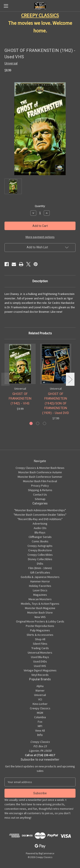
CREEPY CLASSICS (40, 15)
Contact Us (40, 494)
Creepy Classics (40, 708)
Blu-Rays (40, 532)
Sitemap (40, 499)
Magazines (40, 595)
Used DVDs (40, 661)
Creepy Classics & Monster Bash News (40, 468)
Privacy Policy (40, 486)
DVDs (40, 564)
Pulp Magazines (40, 630)
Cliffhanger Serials (40, 537)
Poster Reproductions (40, 626)
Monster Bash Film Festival (40, 481)
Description (40, 281)
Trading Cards (40, 648)
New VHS (40, 617)
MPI (40, 726)
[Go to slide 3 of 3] (44, 423)
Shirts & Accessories (40, 635)
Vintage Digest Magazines (40, 670)
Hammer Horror (40, 581)
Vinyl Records (40, 675)
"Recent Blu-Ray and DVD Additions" (40, 519)
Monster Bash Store (40, 612)
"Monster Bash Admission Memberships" (40, 510)
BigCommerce (46, 853)
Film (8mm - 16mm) (40, 568)
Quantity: (40, 206)
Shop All (40, 639)
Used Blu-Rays (40, 657)
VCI (40, 699)
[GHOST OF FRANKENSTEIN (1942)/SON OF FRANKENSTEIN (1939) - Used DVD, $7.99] (56, 364)
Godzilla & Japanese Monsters (40, 577)
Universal (40, 695)
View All (40, 731)
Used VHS (40, 666)
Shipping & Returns (40, 490)
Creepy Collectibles (40, 555)
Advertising (40, 524)
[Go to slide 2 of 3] (38, 423)
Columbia (40, 717)
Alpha (40, 686)
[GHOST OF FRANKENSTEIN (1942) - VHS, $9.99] (20, 364)
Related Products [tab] (40, 333)
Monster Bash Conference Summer (40, 477)
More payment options (40, 237)
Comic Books (40, 541)
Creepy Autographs (40, 546)
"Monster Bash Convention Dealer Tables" (40, 515)
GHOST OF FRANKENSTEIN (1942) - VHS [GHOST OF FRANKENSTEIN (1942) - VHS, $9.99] (20, 399)
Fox (40, 722)
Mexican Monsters (40, 599)
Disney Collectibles (40, 559)
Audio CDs (40, 528)
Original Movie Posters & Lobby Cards (40, 621)
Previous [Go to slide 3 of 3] (6, 379)
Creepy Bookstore (40, 550)
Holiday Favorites (40, 586)
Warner (40, 690)
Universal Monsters (40, 653)
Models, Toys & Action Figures (40, 604)
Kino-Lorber (40, 704)
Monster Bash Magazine (40, 608)
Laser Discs (40, 590)
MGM (40, 713)
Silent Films (40, 644)
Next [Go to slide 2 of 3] (70, 379)
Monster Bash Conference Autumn (40, 472)
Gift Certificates (40, 572)
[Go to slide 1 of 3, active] (31, 423)
